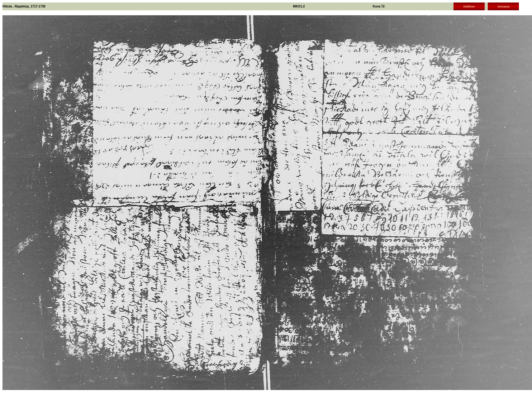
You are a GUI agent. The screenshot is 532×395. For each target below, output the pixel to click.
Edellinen (469, 7)
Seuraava (503, 7)
